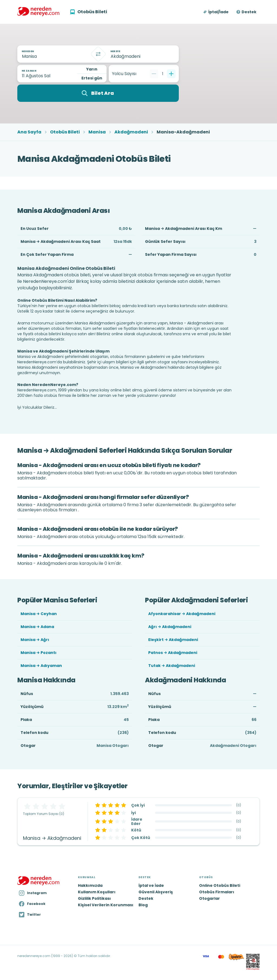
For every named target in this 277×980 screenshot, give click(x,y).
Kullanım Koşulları (97, 892)
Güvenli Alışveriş (156, 892)
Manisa (97, 132)
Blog (143, 905)
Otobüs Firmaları (217, 892)
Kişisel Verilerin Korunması (106, 905)
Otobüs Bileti (65, 132)
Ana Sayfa (29, 132)
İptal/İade (218, 12)
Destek (249, 12)
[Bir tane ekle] (171, 74)
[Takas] (98, 54)
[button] (216, 12)
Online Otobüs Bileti (220, 885)
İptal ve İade (151, 885)
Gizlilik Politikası (94, 898)
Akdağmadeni (131, 132)
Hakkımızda (90, 885)
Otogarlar (210, 898)
